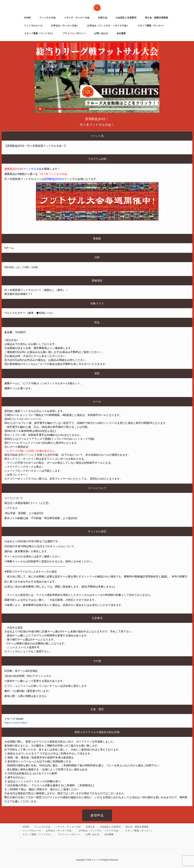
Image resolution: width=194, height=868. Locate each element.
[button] (97, 815)
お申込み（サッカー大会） (60, 831)
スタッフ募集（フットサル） (38, 834)
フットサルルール (32, 831)
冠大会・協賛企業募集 (137, 827)
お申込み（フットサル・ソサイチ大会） (99, 831)
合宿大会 (90, 827)
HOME (26, 827)
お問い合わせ (92, 834)
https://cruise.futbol (16, 723)
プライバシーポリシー (69, 834)
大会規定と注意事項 (110, 827)
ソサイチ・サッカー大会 (68, 827)
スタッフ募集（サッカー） (139, 831)
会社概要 (109, 834)
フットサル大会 (42, 827)
